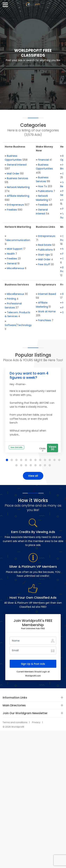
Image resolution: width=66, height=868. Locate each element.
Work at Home (47, 311)
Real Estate (45, 245)
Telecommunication (17, 240)
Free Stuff (44, 264)
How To (43, 186)
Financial (43, 160)
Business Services (18, 178)
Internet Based (47, 294)
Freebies (12, 210)
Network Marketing (18, 187)
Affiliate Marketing (18, 196)
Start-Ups (44, 255)
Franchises (45, 320)
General (12, 263)
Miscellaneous (15, 268)
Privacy (36, 722)
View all (33, 476)
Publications (45, 191)
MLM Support (15, 249)
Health (11, 254)
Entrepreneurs (15, 205)
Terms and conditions (15, 722)
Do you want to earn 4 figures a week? (29, 375)
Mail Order (13, 174)
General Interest (17, 165)
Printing (11, 299)
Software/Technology (18, 325)
